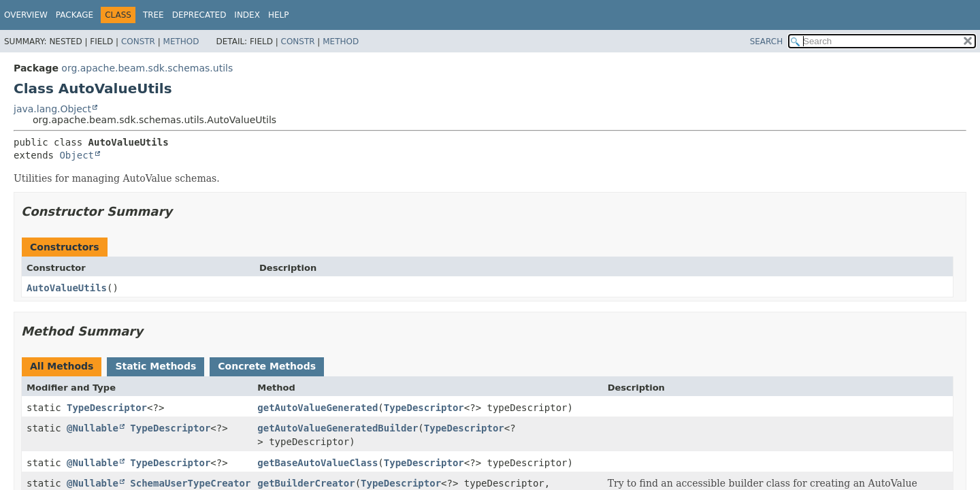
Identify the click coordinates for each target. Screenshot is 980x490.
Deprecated (199, 15)
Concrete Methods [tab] (267, 366)
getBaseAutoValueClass (317, 463)
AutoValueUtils (67, 288)
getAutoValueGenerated (317, 408)
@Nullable (93, 428)
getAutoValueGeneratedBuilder (338, 428)
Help (279, 15)
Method (181, 42)
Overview (26, 15)
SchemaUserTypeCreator (190, 483)
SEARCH (767, 42)
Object (77, 155)
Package (75, 15)
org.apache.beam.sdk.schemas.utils (147, 68)
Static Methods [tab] (156, 366)
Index (247, 15)
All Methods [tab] (62, 366)
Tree (153, 15)
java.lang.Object (52, 109)
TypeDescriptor (107, 408)
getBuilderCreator (306, 483)
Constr (138, 42)
